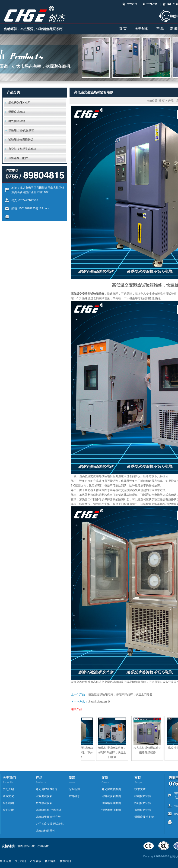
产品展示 (35, 861)
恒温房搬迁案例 (111, 810)
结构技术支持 (143, 796)
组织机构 (8, 803)
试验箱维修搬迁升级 (21, 140)
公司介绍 (8, 789)
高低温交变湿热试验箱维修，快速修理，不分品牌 (82, 752)
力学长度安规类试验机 (22, 149)
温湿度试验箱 (17, 112)
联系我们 (65, 861)
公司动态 (74, 796)
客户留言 (50, 861)
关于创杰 (141, 29)
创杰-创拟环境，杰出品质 (33, 846)
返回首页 (6, 861)
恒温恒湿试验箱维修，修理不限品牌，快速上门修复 (120, 694)
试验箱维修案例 (111, 803)
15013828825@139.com (34, 208)
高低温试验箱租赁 (99, 702)
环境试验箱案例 (111, 796)
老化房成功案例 (111, 789)
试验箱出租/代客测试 (21, 130)
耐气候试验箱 (17, 121)
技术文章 (140, 789)
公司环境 (8, 810)
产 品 (160, 29)
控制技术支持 (143, 803)
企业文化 (8, 796)
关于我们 (20, 861)
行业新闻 (74, 789)
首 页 (123, 29)
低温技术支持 (143, 810)
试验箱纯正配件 (18, 158)
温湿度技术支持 (144, 817)
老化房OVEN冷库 (19, 103)
